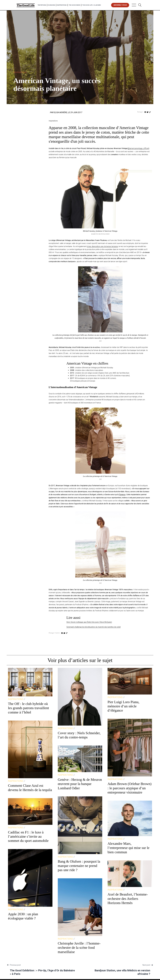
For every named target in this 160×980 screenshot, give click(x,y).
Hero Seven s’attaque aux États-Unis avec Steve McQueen (89, 622)
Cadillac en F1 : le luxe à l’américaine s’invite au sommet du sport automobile (28, 836)
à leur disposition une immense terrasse (102, 246)
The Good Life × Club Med (92, 5)
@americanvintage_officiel (138, 148)
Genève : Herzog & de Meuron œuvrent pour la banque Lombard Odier (80, 784)
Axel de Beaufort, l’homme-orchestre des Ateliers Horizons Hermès (128, 899)
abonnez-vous (120, 5)
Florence (122, 495)
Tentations (42, 5)
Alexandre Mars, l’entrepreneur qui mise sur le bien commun (128, 848)
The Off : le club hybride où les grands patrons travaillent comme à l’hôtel (28, 708)
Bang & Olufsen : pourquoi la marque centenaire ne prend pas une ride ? (79, 866)
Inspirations (62, 5)
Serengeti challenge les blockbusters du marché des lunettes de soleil (93, 627)
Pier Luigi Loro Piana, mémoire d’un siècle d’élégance (123, 706)
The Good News (74, 5)
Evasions (52, 5)
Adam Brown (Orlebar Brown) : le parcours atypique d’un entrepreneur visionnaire (129, 788)
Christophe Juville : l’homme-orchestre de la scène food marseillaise (79, 948)
